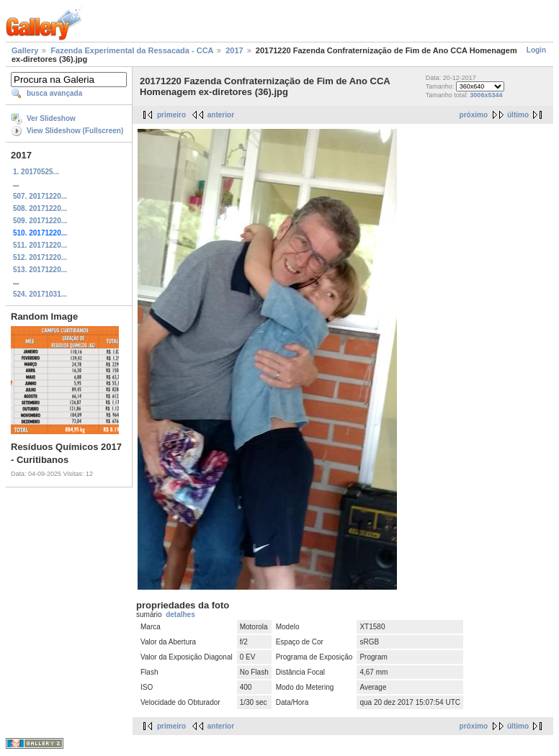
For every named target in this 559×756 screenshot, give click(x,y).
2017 (234, 50)
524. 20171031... (40, 294)
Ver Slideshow (51, 118)
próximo (474, 115)
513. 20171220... (40, 270)
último (518, 115)
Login (536, 50)
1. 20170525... (36, 172)
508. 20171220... (40, 208)
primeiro (171, 115)
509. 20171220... (40, 221)
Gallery (25, 50)
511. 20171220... (40, 245)
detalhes (180, 615)
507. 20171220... (40, 196)
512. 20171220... (40, 257)
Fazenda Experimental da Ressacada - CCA (132, 50)
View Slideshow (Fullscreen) (75, 131)
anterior (221, 115)
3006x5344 (486, 95)
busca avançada (54, 93)
